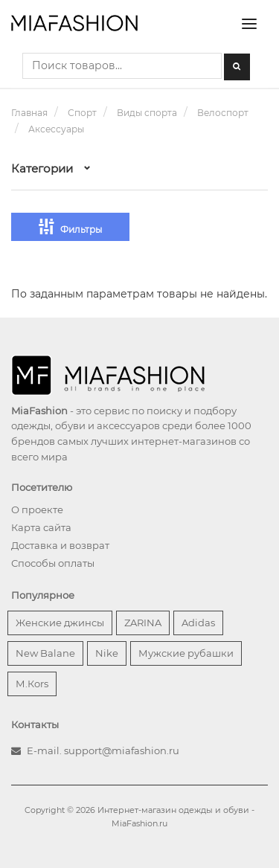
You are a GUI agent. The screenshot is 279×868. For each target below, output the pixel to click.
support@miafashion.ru (122, 750)
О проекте (37, 509)
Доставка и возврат (60, 545)
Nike (107, 653)
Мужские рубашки (186, 653)
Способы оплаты (53, 563)
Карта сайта (41, 527)
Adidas (198, 623)
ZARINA (143, 623)
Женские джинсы (60, 623)
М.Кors (32, 684)
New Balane (45, 653)
